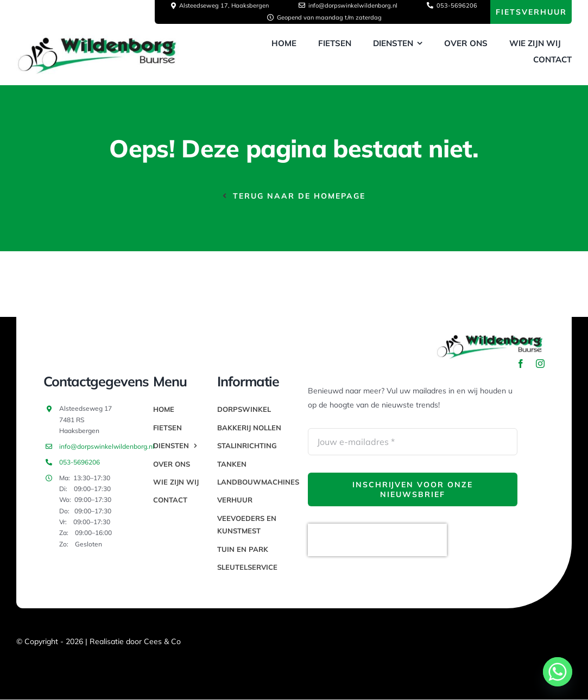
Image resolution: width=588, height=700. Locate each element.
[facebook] (521, 364)
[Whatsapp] (558, 672)
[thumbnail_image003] (98, 39)
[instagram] (540, 364)
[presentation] (377, 540)
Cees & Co (162, 641)
